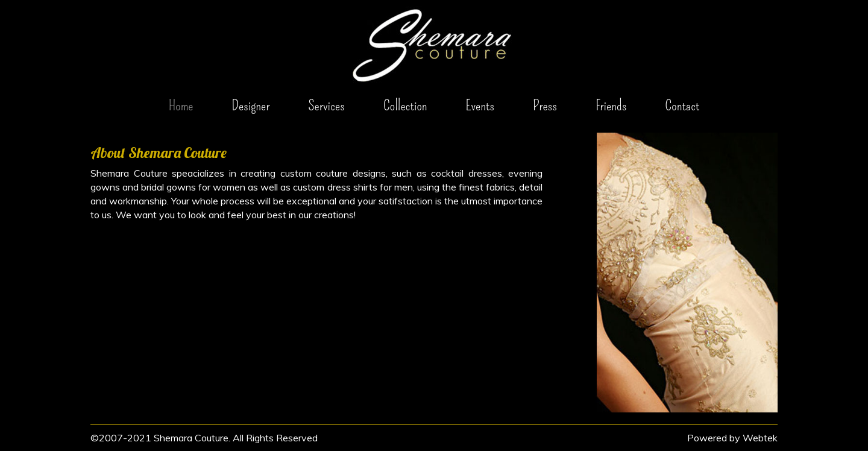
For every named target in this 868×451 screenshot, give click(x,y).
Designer (250, 106)
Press (545, 106)
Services (326, 106)
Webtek (760, 438)
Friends (611, 106)
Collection (405, 106)
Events (480, 106)
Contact (682, 106)
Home (181, 106)
